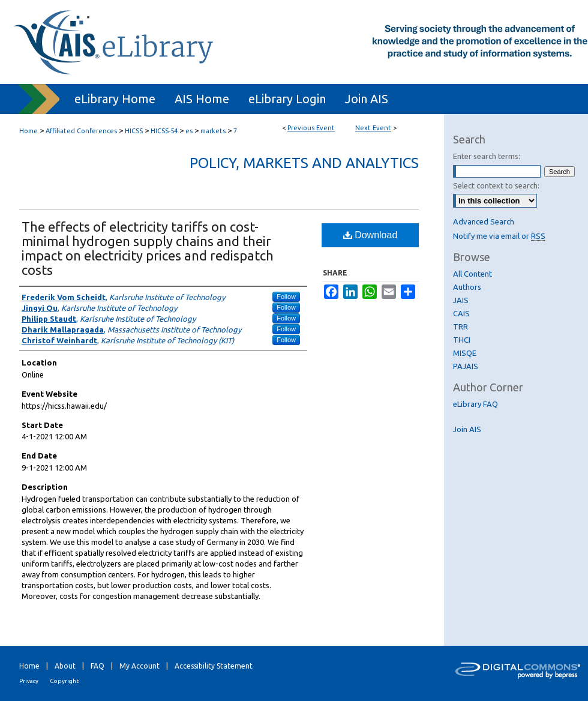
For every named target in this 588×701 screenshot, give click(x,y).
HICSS (135, 131)
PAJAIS (466, 366)
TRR (460, 326)
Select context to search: (496, 185)
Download (370, 235)
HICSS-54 (165, 131)
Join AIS (467, 429)
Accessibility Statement (214, 666)
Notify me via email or (499, 236)
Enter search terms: (487, 156)
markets (214, 131)
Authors (467, 287)
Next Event (373, 128)
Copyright (64, 681)
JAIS (461, 300)
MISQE (465, 353)
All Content (472, 274)
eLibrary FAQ (475, 404)
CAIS (461, 313)
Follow (286, 296)
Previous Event (311, 128)
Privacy (29, 681)
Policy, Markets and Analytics (304, 163)
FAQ (97, 666)
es (190, 131)
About (65, 666)
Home (28, 131)
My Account (139, 666)
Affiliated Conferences (82, 131)
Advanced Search (484, 221)
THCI (462, 340)
